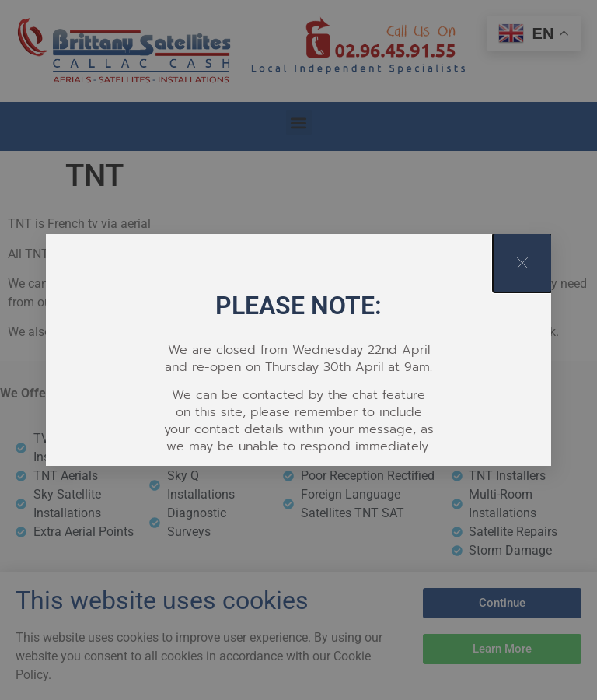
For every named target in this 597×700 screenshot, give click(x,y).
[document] (298, 350)
